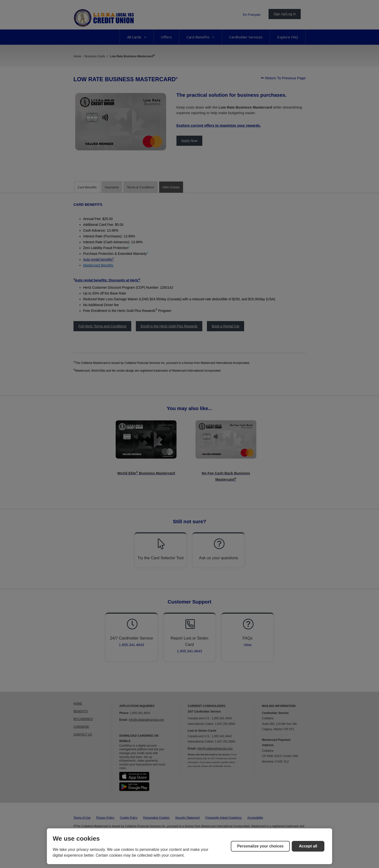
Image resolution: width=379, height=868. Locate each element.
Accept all (308, 846)
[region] (189, 846)
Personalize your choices (260, 846)
